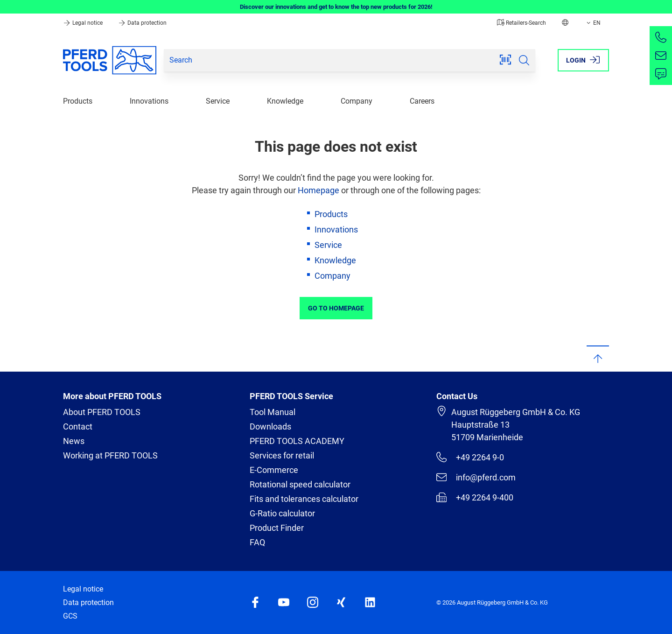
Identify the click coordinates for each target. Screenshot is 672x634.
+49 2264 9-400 (475, 497)
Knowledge (285, 101)
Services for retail (282, 455)
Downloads (270, 426)
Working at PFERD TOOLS (110, 455)
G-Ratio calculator (282, 513)
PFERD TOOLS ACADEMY (297, 441)
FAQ (257, 542)
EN (593, 23)
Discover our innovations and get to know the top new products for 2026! (336, 7)
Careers (422, 101)
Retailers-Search (521, 23)
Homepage (318, 190)
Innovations (149, 101)
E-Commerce (274, 470)
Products (78, 101)
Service (218, 101)
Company (357, 101)
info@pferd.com (476, 477)
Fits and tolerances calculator (304, 499)
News (74, 441)
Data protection (142, 23)
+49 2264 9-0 (470, 457)
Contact (78, 426)
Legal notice (84, 23)
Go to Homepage (336, 308)
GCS (70, 616)
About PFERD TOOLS (102, 412)
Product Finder (277, 528)
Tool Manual (273, 412)
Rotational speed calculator (300, 484)
